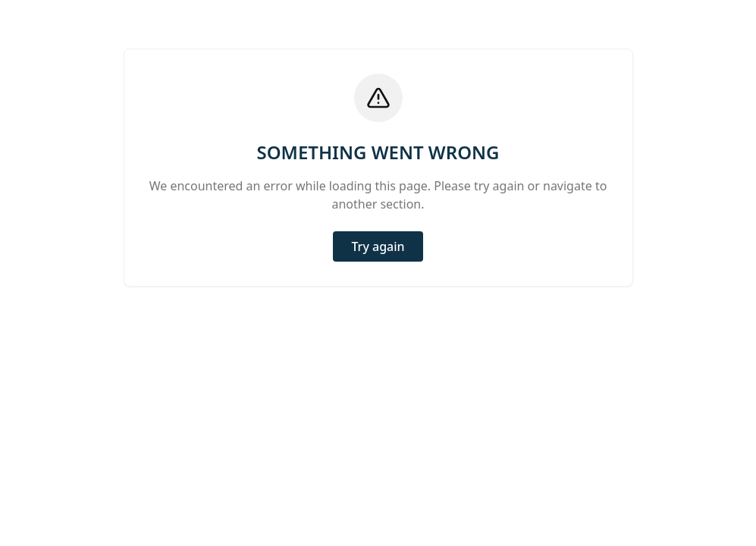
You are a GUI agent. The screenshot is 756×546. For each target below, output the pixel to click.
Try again (378, 246)
